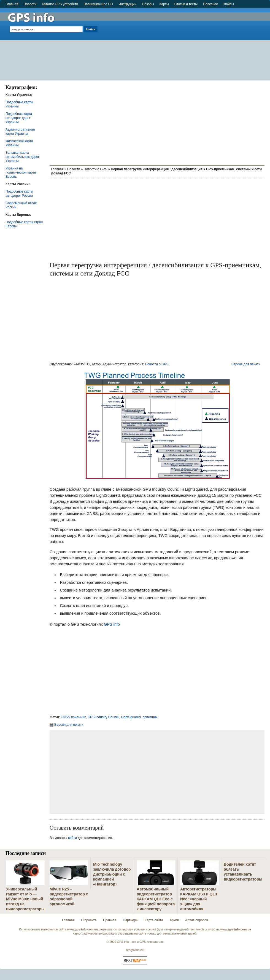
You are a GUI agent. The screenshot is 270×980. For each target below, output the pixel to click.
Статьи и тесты (186, 4)
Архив (174, 920)
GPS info (112, 624)
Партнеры (131, 920)
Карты (164, 4)
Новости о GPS (95, 169)
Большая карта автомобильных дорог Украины (22, 157)
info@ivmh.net (135, 950)
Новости (30, 4)
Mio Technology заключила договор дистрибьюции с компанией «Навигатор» (112, 874)
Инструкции (127, 4)
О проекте (89, 920)
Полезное (210, 4)
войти (72, 838)
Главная (12, 4)
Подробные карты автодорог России (19, 194)
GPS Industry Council (103, 717)
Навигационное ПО (98, 4)
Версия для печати (246, 364)
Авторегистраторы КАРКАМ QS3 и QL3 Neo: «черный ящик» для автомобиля (199, 899)
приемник (150, 717)
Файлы (229, 4)
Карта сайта (154, 920)
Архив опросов (197, 920)
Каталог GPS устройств (60, 4)
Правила (110, 920)
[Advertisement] (184, 42)
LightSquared (131, 717)
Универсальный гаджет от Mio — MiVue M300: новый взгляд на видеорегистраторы (25, 899)
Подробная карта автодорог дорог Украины (19, 118)
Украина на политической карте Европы (21, 172)
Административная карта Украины (20, 132)
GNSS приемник (73, 717)
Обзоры (148, 4)
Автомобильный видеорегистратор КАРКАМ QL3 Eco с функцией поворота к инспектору (156, 899)
